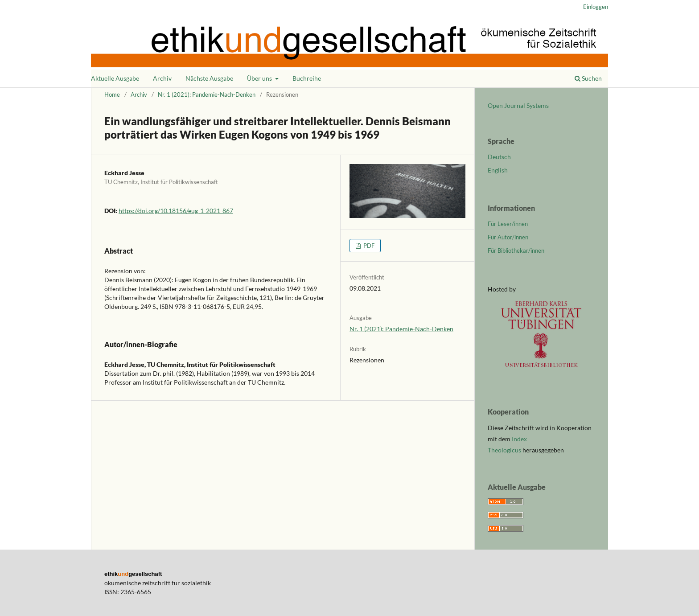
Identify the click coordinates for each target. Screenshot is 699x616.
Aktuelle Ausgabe (115, 78)
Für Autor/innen (508, 237)
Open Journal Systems (518, 105)
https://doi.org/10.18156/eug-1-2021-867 (176, 211)
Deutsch (499, 157)
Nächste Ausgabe (209, 78)
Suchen (588, 78)
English (498, 170)
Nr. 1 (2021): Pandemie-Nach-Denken (207, 94)
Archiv (162, 78)
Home (112, 94)
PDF (368, 246)
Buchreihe (307, 78)
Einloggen (596, 7)
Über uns (260, 78)
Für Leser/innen (508, 224)
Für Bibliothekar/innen (516, 251)
